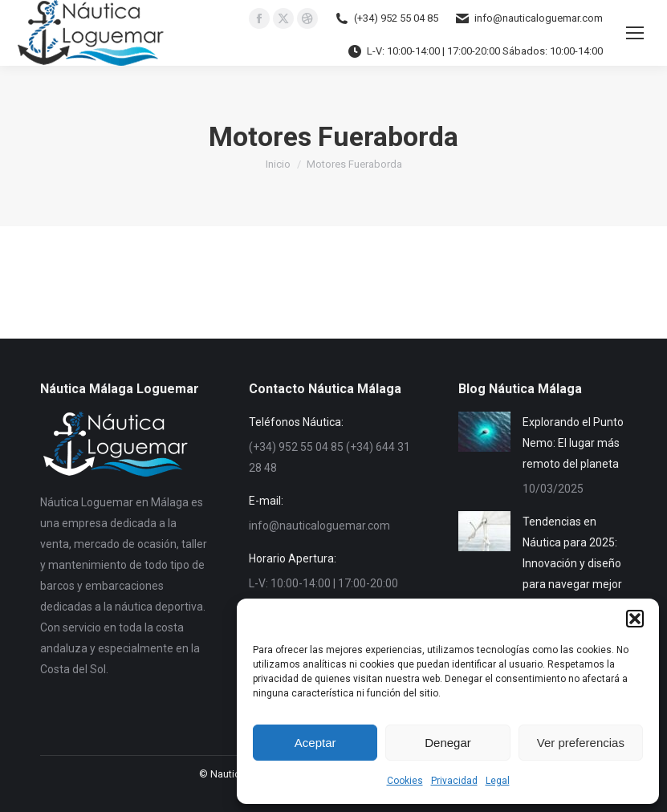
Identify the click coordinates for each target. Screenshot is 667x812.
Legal (498, 781)
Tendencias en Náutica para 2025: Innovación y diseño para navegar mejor (572, 553)
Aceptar (315, 743)
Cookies (405, 781)
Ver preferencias (581, 743)
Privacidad (454, 781)
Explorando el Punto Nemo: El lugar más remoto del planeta (573, 443)
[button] (635, 619)
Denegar (448, 743)
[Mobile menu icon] (635, 33)
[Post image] (484, 432)
